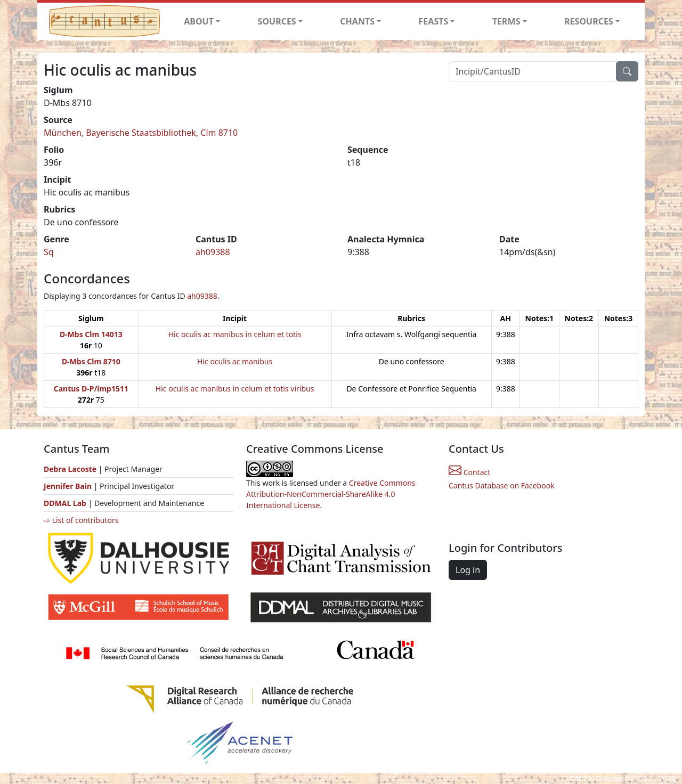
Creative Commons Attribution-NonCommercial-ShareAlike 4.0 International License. (331, 494)
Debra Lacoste (70, 469)
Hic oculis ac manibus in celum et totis (235, 334)
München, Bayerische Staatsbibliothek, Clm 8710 (141, 133)
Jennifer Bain (69, 486)
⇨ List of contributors (81, 520)
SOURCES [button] (277, 21)
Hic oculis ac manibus (235, 361)
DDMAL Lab (65, 503)
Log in (468, 570)
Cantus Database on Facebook (502, 485)
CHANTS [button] (357, 21)
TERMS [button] (506, 21)
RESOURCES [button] (589, 21)
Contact (469, 472)
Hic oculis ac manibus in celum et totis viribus (235, 389)
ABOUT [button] (199, 21)
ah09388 (213, 252)
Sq (49, 252)
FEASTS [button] (434, 21)
